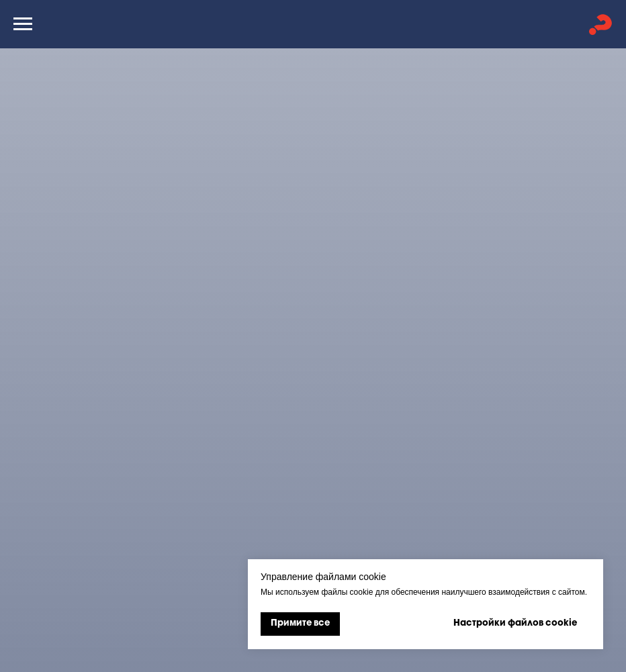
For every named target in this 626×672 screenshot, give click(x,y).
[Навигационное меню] (23, 24)
